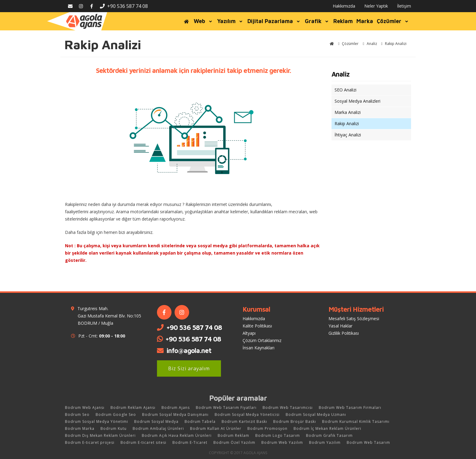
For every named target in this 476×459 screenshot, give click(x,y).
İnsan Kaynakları (258, 348)
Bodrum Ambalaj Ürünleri (158, 428)
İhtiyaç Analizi (348, 135)
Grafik (317, 21)
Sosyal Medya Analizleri (357, 101)
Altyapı (249, 333)
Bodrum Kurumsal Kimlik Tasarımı (356, 421)
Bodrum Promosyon (267, 428)
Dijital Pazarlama (274, 21)
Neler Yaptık (376, 6)
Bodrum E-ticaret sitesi (143, 442)
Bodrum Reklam (233, 435)
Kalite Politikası (257, 326)
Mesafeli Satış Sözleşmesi (354, 319)
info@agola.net (189, 351)
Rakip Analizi (347, 123)
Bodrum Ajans (176, 408)
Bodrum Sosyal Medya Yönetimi (97, 421)
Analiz (340, 74)
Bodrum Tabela (200, 421)
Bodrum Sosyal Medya (156, 421)
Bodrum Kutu (114, 428)
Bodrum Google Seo (116, 414)
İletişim (404, 6)
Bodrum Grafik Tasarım (329, 435)
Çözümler (393, 21)
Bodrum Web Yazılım (282, 442)
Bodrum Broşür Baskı (295, 421)
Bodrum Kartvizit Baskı (244, 421)
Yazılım (230, 21)
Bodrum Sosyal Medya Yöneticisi (247, 414)
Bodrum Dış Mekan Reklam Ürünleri (100, 435)
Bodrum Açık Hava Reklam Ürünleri (177, 435)
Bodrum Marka (80, 428)
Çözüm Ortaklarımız (262, 340)
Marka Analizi (348, 112)
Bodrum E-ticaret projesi (90, 442)
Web (204, 21)
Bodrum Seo (77, 414)
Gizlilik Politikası (344, 333)
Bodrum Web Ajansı (85, 408)
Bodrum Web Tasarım (368, 442)
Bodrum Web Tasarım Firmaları (350, 408)
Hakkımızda (344, 6)
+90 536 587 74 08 (124, 6)
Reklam (343, 21)
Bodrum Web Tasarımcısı (288, 408)
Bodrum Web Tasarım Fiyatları (226, 408)
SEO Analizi (345, 90)
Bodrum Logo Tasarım (278, 435)
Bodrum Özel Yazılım (234, 442)
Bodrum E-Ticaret (190, 442)
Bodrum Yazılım (325, 442)
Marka (365, 21)
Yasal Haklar (340, 326)
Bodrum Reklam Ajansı (133, 408)
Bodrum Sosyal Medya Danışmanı (175, 414)
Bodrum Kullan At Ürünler (216, 428)
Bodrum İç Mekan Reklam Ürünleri (327, 428)
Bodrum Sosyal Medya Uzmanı (316, 414)
